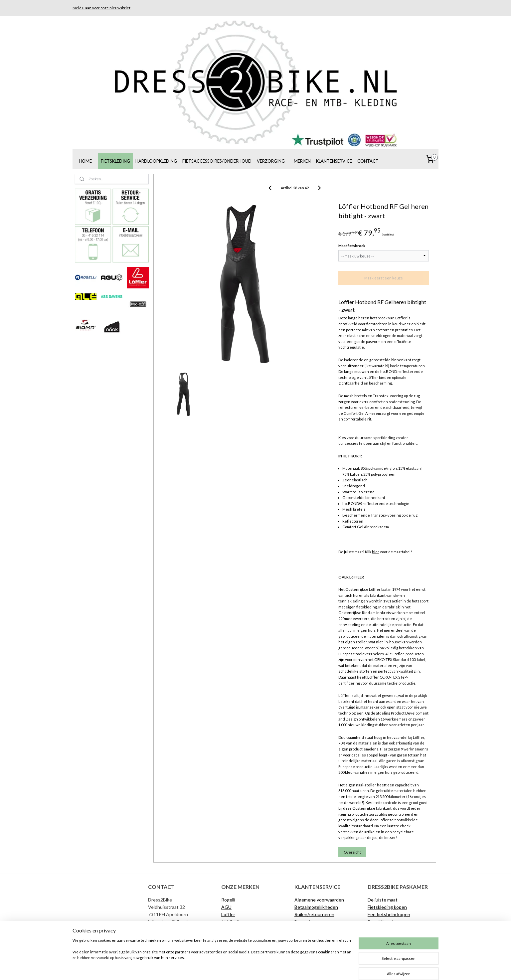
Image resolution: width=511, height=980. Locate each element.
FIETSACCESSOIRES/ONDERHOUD (217, 161)
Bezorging (305, 922)
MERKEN (302, 161)
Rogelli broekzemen (388, 922)
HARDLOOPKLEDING (156, 161)
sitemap (231, 968)
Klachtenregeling (312, 929)
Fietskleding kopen (387, 907)
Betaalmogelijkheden (316, 907)
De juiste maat (309, 937)
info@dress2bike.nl (168, 922)
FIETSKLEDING (115, 161)
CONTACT (368, 161)
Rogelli (228, 900)
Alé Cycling (233, 922)
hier (376, 552)
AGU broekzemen (387, 929)
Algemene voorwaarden (319, 900)
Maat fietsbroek (352, 246)
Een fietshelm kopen (389, 914)
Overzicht (352, 852)
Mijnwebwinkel (320, 968)
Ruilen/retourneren (314, 914)
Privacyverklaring (312, 944)
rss (243, 968)
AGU (226, 907)
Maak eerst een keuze (383, 278)
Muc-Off (230, 929)
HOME (85, 161)
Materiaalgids (382, 937)
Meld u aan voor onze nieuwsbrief (101, 8)
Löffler (228, 914)
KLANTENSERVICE (334, 161)
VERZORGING (271, 161)
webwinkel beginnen (266, 968)
